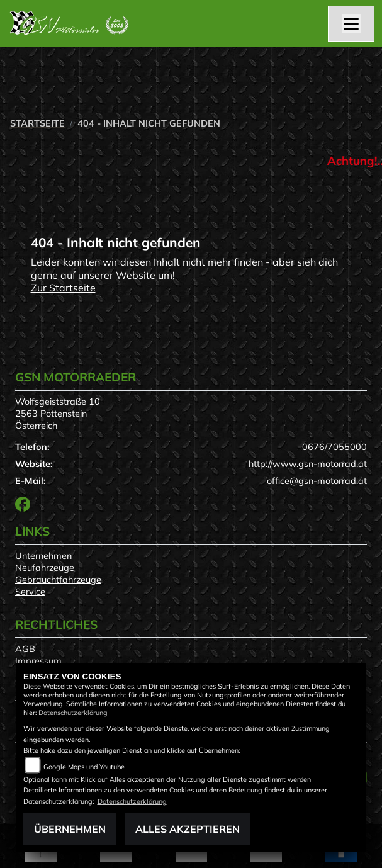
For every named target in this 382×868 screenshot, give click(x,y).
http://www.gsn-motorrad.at (308, 464)
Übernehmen (70, 829)
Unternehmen (43, 556)
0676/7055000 (334, 447)
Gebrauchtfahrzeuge (58, 580)
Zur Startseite (63, 288)
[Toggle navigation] (351, 24)
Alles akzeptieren (188, 829)
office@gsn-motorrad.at (317, 481)
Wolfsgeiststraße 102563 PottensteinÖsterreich (58, 413)
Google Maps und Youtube (84, 767)
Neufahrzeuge (45, 568)
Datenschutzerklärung (73, 713)
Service (30, 592)
